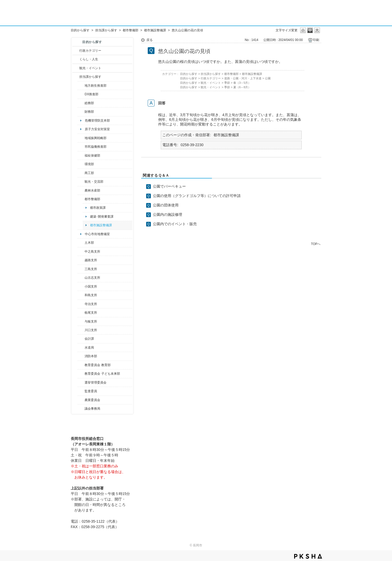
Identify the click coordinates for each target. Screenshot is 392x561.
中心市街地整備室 (97, 234)
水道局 (89, 348)
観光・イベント (90, 68)
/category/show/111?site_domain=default (81, 383)
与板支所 (91, 321)
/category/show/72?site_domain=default (81, 112)
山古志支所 (92, 278)
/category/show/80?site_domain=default (81, 313)
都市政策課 (98, 208)
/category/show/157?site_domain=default (81, 409)
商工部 (89, 173)
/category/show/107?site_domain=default (81, 252)
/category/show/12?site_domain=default (76, 59)
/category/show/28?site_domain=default (81, 243)
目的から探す (80, 30)
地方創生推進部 (96, 86)
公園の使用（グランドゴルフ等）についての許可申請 (197, 196)
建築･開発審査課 (102, 217)
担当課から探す (106, 30)
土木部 (89, 243)
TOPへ (316, 244)
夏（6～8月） (242, 87)
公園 (268, 78)
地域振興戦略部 (96, 138)
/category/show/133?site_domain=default (81, 330)
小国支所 (91, 287)
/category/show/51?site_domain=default (81, 374)
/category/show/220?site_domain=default (81, 391)
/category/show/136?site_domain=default (81, 321)
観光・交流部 (94, 182)
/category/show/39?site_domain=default (81, 365)
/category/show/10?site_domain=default (81, 103)
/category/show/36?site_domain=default (81, 173)
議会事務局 (92, 409)
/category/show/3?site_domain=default (76, 51)
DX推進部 (91, 94)
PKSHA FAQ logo (308, 556)
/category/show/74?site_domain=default (81, 287)
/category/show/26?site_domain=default (81, 147)
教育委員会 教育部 (97, 365)
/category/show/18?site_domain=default (76, 68)
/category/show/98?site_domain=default (81, 278)
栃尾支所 (91, 313)
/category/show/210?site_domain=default (81, 339)
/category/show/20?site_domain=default (81, 182)
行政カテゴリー (90, 51)
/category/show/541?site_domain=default (81, 94)
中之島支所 (92, 252)
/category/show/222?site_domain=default (81, 400)
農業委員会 (92, 400)
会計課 (89, 339)
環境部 (89, 164)
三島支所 (91, 269)
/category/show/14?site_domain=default (81, 156)
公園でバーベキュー (169, 186)
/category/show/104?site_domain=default (81, 138)
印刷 (316, 40)
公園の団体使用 (166, 205)
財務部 (89, 112)
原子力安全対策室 (97, 129)
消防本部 (91, 356)
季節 (227, 83)
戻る (150, 40)
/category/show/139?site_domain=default (81, 295)
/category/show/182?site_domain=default (81, 199)
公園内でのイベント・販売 (175, 224)
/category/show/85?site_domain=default (81, 356)
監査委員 (91, 391)
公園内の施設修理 (168, 214)
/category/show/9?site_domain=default (76, 77)
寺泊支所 (91, 304)
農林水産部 (92, 190)
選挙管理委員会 (96, 383)
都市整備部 (130, 30)
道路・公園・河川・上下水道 (243, 78)
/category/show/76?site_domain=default (81, 190)
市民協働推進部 (96, 147)
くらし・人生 (89, 59)
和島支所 (91, 295)
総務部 (89, 103)
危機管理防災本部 (97, 121)
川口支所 (91, 330)
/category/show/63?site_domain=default (81, 304)
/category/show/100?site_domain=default (81, 86)
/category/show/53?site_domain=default (81, 269)
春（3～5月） (242, 83)
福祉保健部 (92, 156)
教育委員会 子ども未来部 (102, 374)
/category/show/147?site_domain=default (81, 348)
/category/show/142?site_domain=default (81, 260)
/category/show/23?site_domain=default (81, 164)
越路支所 (91, 260)
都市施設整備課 (155, 30)
